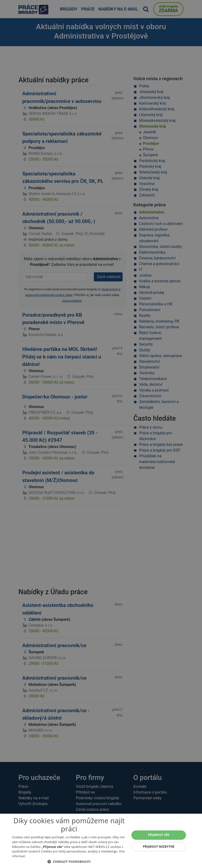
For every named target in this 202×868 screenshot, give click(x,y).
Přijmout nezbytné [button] (159, 847)
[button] (69, 862)
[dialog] (101, 841)
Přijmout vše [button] (159, 835)
